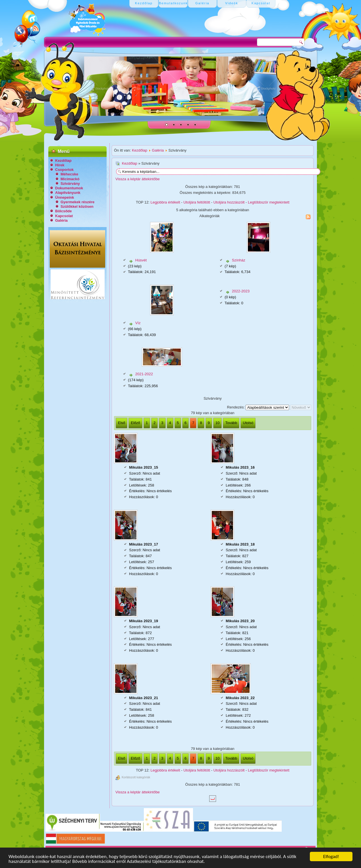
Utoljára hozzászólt (229, 202)
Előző (135, 423)
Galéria (61, 220)
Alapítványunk (68, 193)
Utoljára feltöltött (197, 202)
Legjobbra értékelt (165, 202)
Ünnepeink (65, 197)
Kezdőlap (63, 161)
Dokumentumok (69, 188)
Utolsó (248, 423)
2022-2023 (241, 291)
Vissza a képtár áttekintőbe (138, 179)
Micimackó (70, 179)
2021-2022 (144, 374)
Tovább (231, 423)
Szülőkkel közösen (77, 206)
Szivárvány (70, 184)
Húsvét (141, 260)
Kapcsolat (64, 216)
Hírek (60, 165)
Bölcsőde (64, 211)
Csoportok (64, 170)
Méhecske (69, 174)
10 (217, 423)
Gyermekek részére (77, 202)
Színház (239, 260)
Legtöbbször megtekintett (269, 202)
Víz (138, 323)
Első (122, 423)
